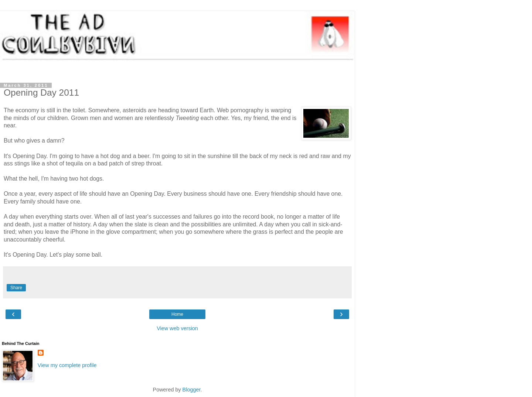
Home (177, 314)
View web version (177, 328)
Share (16, 288)
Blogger (192, 390)
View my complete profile (67, 365)
